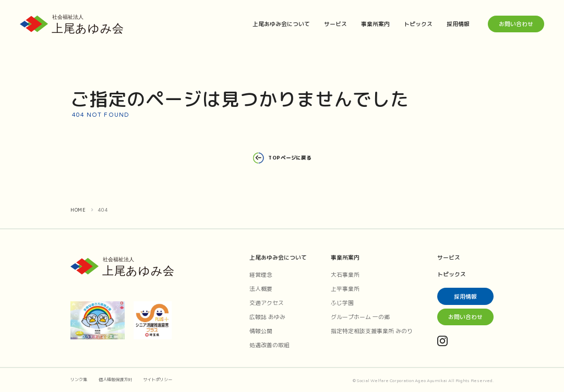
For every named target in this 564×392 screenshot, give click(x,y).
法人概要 (261, 289)
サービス (335, 24)
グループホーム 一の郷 (360, 317)
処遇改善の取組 (269, 345)
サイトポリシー (158, 379)
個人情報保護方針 (115, 379)
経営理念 (261, 274)
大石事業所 (345, 274)
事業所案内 (375, 24)
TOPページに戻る (282, 158)
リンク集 (79, 379)
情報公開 (261, 331)
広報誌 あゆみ (267, 317)
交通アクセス (267, 303)
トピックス (418, 24)
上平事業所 (345, 289)
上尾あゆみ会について (281, 24)
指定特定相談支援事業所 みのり (372, 331)
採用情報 (458, 24)
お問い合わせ (516, 24)
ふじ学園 (342, 303)
